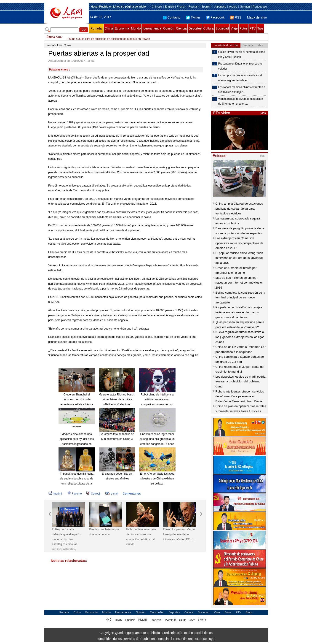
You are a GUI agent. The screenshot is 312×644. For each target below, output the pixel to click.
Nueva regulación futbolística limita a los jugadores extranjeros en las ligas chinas (240, 337)
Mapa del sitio (257, 17)
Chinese (157, 7)
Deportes (195, 28)
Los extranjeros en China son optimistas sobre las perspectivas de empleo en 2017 (240, 243)
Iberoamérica (152, 28)
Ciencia (181, 28)
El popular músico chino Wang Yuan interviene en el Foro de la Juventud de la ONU (239, 258)
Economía (122, 28)
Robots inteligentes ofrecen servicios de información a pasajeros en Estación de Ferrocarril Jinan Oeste (240, 396)
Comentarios (132, 494)
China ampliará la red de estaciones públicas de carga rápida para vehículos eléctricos (239, 208)
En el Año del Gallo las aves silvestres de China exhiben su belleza (157, 479)
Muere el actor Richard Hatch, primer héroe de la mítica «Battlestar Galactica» (117, 399)
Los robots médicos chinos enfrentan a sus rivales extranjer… (242, 90)
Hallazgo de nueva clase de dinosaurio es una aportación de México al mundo (141, 537)
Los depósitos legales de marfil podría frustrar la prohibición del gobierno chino (241, 382)
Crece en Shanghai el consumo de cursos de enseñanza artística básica (77, 399)
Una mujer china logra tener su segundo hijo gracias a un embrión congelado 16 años (157, 439)
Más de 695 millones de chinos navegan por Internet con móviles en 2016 (240, 283)
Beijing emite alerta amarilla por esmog (93, 37)
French (181, 7)
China (109, 28)
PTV (252, 28)
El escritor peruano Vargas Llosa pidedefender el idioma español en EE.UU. (179, 534)
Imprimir (55, 494)
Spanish (206, 7)
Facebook (215, 17)
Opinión (169, 28)
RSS (236, 17)
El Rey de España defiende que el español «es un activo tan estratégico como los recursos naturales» (67, 539)
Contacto (172, 17)
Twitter (193, 17)
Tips (260, 28)
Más (263, 113)
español (53, 45)
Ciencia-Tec (157, 612)
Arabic (233, 7)
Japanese (220, 7)
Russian (193, 7)
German (245, 7)
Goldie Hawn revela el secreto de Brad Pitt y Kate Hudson (242, 54)
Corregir (94, 494)
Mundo (136, 28)
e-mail (112, 494)
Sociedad (222, 28)
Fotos (244, 28)
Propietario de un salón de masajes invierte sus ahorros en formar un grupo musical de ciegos (239, 312)
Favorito (74, 494)
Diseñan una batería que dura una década (104, 532)
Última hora (54, 37)
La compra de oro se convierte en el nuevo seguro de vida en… (240, 78)
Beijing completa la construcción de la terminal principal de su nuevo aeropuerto (240, 298)
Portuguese (260, 7)
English (169, 7)
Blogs (249, 612)
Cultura (208, 28)
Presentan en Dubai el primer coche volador (240, 66)
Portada (96, 28)
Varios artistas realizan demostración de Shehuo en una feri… (241, 101)
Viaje (234, 28)
